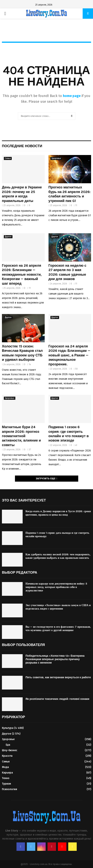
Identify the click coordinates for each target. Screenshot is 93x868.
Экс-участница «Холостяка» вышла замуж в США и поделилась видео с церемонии (58, 607)
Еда (8, 745)
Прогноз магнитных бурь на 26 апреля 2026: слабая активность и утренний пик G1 (70, 194)
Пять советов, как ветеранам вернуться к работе (58, 677)
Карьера (7, 773)
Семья (8, 158)
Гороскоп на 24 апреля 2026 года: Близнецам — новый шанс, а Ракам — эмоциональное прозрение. (69, 355)
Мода (5, 767)
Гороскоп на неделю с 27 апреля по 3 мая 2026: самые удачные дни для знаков (67, 272)
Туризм (6, 784)
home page (72, 96)
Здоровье (56, 158)
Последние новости (22, 146)
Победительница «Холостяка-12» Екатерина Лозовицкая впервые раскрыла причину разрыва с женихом (55, 659)
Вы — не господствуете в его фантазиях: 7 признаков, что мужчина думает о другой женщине (58, 629)
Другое (8, 237)
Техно (6, 778)
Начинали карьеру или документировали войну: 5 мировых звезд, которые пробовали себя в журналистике (56, 587)
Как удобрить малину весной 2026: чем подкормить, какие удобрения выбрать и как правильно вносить (58, 556)
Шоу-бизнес (10, 750)
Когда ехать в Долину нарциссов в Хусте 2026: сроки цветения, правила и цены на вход (58, 513)
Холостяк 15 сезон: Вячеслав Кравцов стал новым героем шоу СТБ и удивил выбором (22, 353)
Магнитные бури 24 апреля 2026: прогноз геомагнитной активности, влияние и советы (21, 436)
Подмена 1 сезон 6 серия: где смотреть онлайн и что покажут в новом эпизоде (69, 434)
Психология (9, 789)
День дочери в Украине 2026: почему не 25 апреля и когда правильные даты (22, 194)
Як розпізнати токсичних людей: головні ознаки (57, 699)
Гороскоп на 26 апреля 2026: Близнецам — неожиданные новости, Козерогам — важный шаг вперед (22, 275)
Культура (8, 728)
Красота (7, 756)
